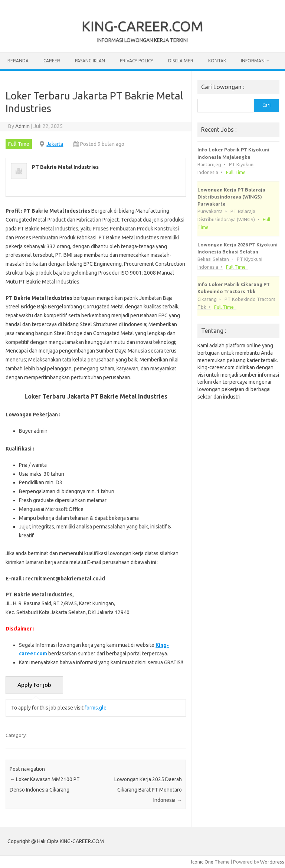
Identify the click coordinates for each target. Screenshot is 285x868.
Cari (266, 105)
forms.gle (96, 708)
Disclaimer (181, 61)
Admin (22, 126)
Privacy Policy (137, 61)
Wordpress (272, 862)
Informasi (253, 61)
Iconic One (202, 862)
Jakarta (55, 144)
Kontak (217, 61)
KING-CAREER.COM (142, 26)
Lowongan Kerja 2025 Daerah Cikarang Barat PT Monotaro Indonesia (148, 790)
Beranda (18, 61)
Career (52, 61)
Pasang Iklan (90, 61)
